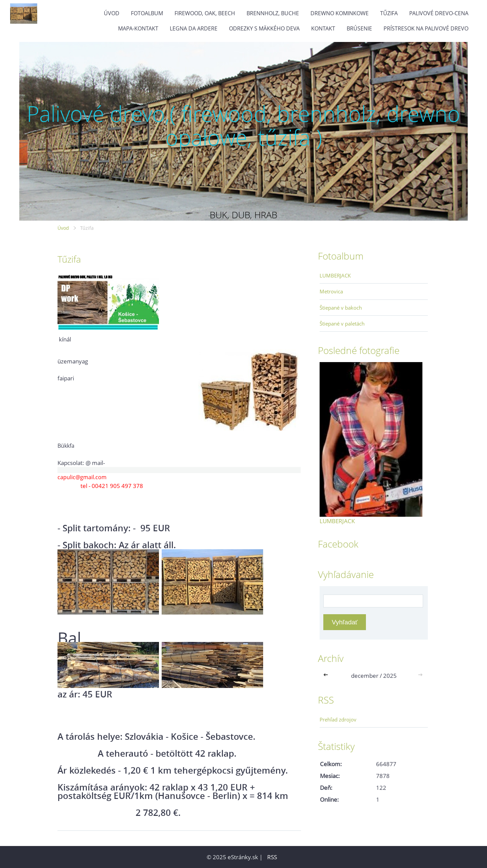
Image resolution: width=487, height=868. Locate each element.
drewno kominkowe (340, 13)
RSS (272, 857)
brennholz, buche (273, 13)
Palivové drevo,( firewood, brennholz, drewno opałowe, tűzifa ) (243, 125)
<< (327, 676)
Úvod (112, 13)
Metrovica (331, 291)
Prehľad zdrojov (338, 719)
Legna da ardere (194, 28)
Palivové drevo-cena (439, 13)
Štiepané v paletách (342, 324)
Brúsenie (359, 28)
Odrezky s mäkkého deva (264, 28)
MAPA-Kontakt (138, 28)
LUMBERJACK (335, 275)
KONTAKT (323, 28)
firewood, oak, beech (205, 13)
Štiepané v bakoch (341, 308)
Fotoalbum (147, 13)
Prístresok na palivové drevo (426, 28)
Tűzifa (389, 13)
